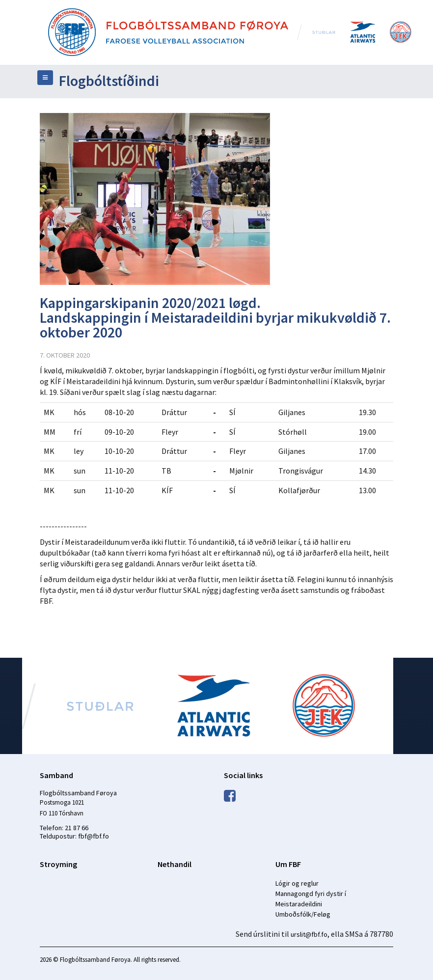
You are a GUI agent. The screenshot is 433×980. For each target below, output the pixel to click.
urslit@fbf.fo (309, 934)
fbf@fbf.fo (94, 836)
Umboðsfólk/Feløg (303, 914)
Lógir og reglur (297, 883)
